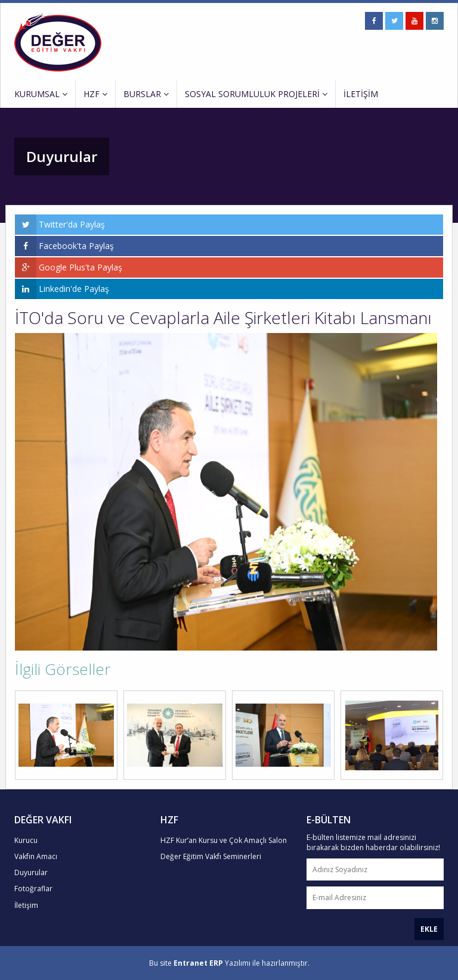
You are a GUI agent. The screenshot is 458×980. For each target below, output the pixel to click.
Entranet (191, 963)
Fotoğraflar (33, 889)
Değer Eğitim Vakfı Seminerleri (211, 856)
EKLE (429, 929)
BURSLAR (146, 94)
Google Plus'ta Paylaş (69, 267)
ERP (216, 963)
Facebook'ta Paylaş (64, 246)
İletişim (26, 905)
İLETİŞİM (361, 94)
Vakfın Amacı (36, 856)
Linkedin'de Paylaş (62, 289)
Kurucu (26, 840)
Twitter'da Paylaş (60, 225)
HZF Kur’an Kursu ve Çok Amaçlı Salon (224, 840)
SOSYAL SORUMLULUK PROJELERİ (256, 94)
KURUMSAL (41, 94)
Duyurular (31, 872)
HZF (95, 94)
